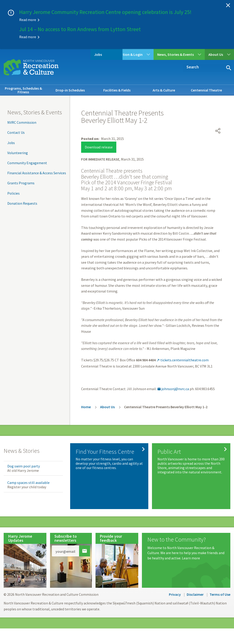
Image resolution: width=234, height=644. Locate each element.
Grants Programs (21, 183)
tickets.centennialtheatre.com (182, 352)
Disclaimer (195, 586)
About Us (216, 54)
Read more (28, 20)
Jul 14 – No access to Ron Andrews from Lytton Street (80, 29)
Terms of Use (220, 586)
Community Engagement (27, 163)
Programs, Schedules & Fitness (23, 90)
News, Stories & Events (175, 54)
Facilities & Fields (117, 90)
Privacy (175, 586)
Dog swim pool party (24, 458)
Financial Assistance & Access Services (37, 173)
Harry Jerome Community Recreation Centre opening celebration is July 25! (105, 12)
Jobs (80, 54)
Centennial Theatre (206, 90)
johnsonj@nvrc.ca (173, 381)
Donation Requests (22, 203)
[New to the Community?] (186, 540)
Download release (99, 139)
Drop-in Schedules (70, 90)
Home (86, 399)
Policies (13, 193)
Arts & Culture (164, 90)
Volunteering (18, 153)
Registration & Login (126, 54)
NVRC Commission (22, 122)
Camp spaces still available (28, 474)
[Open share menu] (218, 113)
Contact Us (16, 132)
